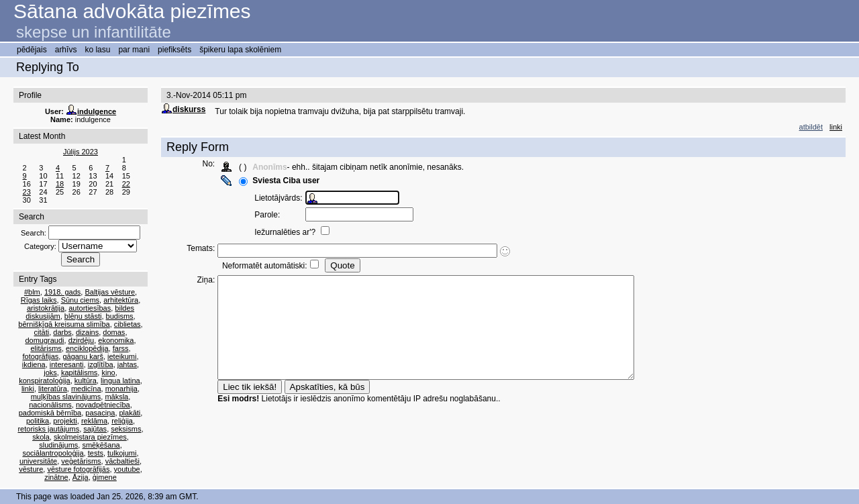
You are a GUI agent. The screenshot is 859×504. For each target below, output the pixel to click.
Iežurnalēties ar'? (292, 232)
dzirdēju (82, 340)
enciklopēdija (87, 348)
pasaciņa (100, 413)
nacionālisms (50, 405)
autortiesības (90, 308)
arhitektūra (121, 300)
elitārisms (46, 348)
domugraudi (44, 340)
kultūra (86, 381)
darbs (62, 332)
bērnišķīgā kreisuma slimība (64, 324)
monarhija (121, 389)
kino (108, 372)
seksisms (126, 429)
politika (38, 421)
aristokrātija (46, 308)
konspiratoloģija (44, 381)
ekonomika (116, 340)
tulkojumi (122, 453)
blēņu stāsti (83, 316)
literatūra (53, 389)
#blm (32, 292)
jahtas (127, 364)
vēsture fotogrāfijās (78, 469)
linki (28, 389)
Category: (40, 246)
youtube (127, 469)
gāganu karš (83, 356)
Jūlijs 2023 (81, 152)
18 (60, 184)
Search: (34, 233)
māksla (116, 397)
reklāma (94, 421)
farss (121, 348)
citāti (42, 332)
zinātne (56, 477)
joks (50, 372)
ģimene (105, 477)
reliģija (122, 421)
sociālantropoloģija (53, 453)
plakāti (130, 413)
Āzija (81, 477)
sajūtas (95, 429)
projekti (65, 421)
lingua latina (120, 381)
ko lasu (97, 50)
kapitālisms (79, 372)
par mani (134, 50)
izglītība (101, 364)
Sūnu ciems (80, 300)
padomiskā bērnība (50, 413)
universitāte (38, 461)
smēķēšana (101, 445)
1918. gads (62, 292)
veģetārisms (81, 461)
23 (27, 192)
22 (126, 184)
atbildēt (811, 127)
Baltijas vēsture (110, 292)
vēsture (31, 469)
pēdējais (32, 50)
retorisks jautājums (48, 429)
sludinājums (58, 445)
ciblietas (128, 324)
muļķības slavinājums (66, 397)
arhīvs (66, 50)
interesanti (67, 364)
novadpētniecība (103, 405)
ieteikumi (122, 356)
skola (41, 437)
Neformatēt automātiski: (270, 266)
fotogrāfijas (40, 356)
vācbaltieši (122, 461)
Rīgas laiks (39, 300)
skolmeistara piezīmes (90, 437)
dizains (87, 332)
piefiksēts (174, 50)
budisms (120, 316)
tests (96, 453)
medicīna (86, 389)
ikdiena (34, 364)
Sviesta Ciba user (292, 181)
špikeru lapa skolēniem (240, 50)
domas (114, 332)
